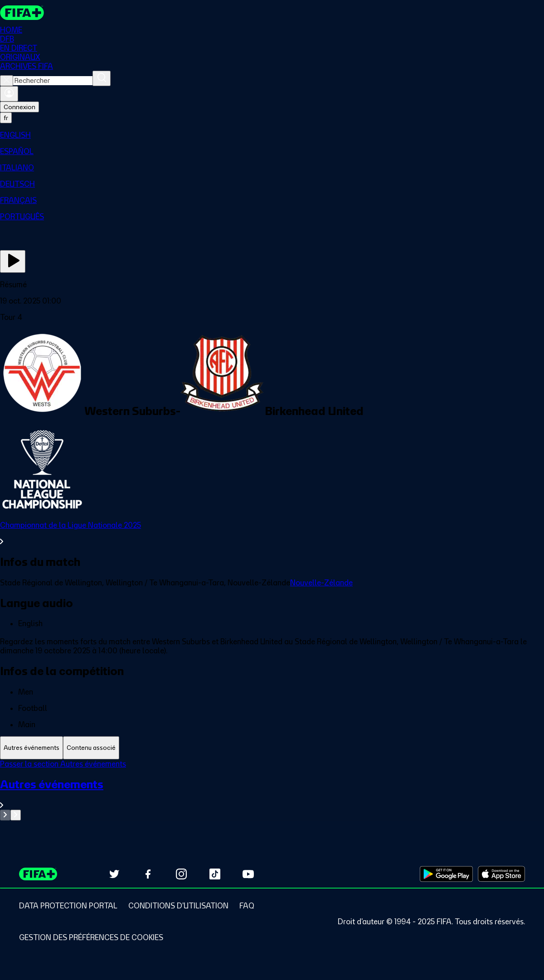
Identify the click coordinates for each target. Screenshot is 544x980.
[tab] (32, 748)
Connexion (19, 107)
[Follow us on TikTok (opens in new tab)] (215, 874)
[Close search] (7, 81)
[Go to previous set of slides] (5, 815)
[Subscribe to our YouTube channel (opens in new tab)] (248, 874)
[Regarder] (13, 261)
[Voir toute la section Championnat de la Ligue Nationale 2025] (272, 533)
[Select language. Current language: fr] (6, 118)
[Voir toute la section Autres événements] (272, 794)
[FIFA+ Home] (22, 13)
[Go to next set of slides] (16, 815)
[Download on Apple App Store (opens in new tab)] (501, 874)
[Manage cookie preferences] (91, 937)
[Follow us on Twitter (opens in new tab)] (114, 874)
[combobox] (53, 81)
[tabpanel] (272, 790)
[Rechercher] (102, 78)
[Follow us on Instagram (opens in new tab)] (181, 874)
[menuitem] (272, 135)
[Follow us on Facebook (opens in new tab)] (148, 874)
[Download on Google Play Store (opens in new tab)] (446, 874)
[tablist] (272, 748)
